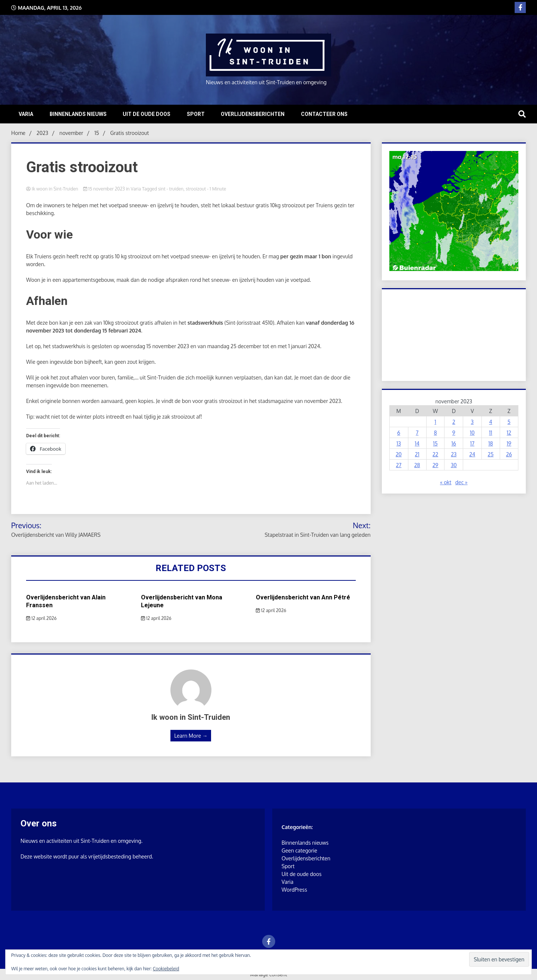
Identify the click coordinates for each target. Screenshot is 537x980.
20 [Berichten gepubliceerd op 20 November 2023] (399, 454)
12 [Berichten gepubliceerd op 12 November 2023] (509, 433)
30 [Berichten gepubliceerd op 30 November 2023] (454, 465)
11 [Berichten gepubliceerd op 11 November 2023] (491, 433)
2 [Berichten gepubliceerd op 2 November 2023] (454, 422)
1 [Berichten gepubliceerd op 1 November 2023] (435, 422)
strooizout (196, 189)
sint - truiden (171, 189)
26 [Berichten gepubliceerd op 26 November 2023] (509, 454)
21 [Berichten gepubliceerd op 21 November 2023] (417, 454)
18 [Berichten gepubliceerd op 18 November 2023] (490, 443)
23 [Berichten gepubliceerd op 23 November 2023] (454, 454)
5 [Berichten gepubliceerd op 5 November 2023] (509, 422)
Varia (26, 114)
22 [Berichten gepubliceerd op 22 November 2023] (435, 454)
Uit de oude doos (147, 114)
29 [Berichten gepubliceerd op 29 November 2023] (436, 465)
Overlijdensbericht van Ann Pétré (303, 597)
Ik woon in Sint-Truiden (53, 189)
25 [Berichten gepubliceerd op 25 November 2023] (491, 454)
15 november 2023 (105, 189)
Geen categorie (299, 850)
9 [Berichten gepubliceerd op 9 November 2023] (454, 433)
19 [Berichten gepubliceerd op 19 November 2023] (509, 443)
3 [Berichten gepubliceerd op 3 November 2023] (472, 422)
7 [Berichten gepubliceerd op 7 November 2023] (417, 433)
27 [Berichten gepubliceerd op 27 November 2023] (399, 465)
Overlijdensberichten (253, 114)
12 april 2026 (41, 618)
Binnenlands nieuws (78, 114)
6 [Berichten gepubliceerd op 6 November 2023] (399, 433)
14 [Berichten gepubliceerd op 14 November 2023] (417, 443)
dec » (461, 482)
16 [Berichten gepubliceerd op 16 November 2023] (454, 443)
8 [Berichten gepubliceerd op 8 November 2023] (435, 433)
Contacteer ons (324, 114)
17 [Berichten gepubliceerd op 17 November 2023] (472, 443)
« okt (446, 482)
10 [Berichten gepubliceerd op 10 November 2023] (472, 433)
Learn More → (191, 736)
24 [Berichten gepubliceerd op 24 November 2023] (472, 454)
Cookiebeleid (166, 969)
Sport (196, 114)
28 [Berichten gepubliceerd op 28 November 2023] (417, 465)
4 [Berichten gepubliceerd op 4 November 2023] (490, 422)
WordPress (294, 890)
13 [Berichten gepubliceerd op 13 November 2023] (399, 443)
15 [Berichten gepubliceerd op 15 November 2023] (435, 443)
